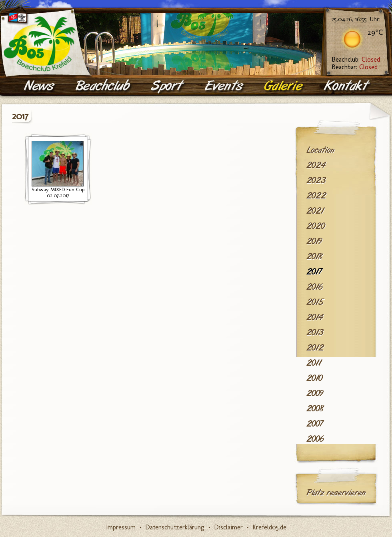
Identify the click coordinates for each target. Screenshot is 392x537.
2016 (314, 287)
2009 (315, 393)
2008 (315, 409)
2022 (316, 196)
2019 (314, 241)
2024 (316, 165)
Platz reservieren (336, 493)
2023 (316, 180)
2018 (315, 256)
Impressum (121, 527)
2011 (314, 363)
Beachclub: (356, 59)
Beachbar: (355, 67)
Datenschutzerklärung (175, 527)
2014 (315, 317)
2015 (315, 302)
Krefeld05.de (269, 527)
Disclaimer (228, 527)
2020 (316, 226)
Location (320, 150)
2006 (315, 439)
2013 (315, 333)
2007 (315, 424)
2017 (314, 272)
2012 (315, 348)
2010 (314, 378)
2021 (315, 211)
